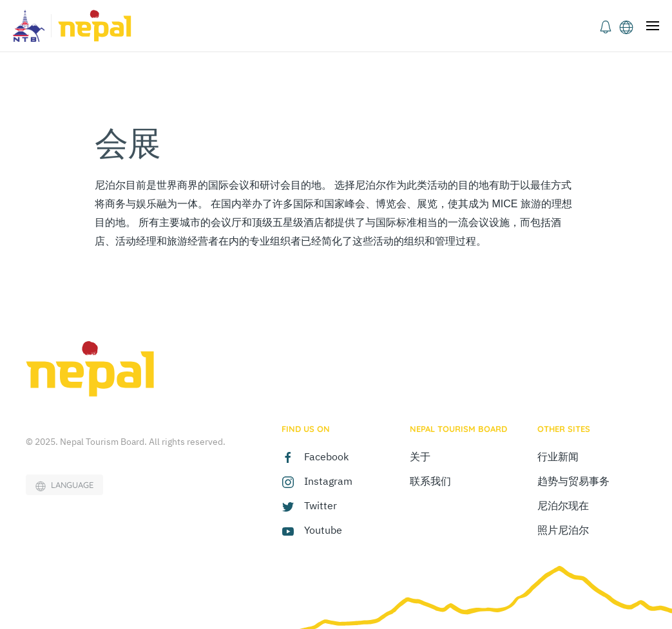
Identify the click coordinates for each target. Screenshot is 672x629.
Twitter (321, 505)
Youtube (323, 530)
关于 (420, 456)
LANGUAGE (64, 485)
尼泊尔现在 (563, 505)
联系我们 (430, 481)
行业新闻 (558, 456)
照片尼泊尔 (563, 530)
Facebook (326, 456)
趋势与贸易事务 (573, 481)
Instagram (328, 481)
